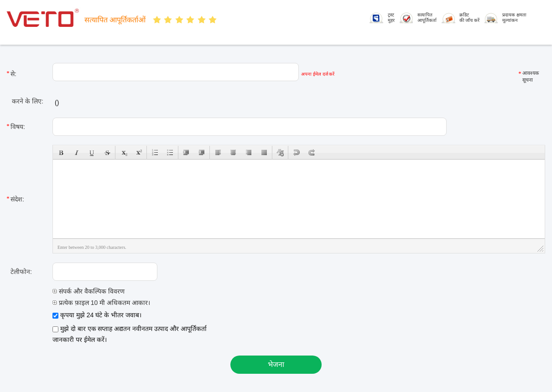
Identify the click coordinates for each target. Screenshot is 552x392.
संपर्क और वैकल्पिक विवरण (89, 291)
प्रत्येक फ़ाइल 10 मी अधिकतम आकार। (101, 303)
